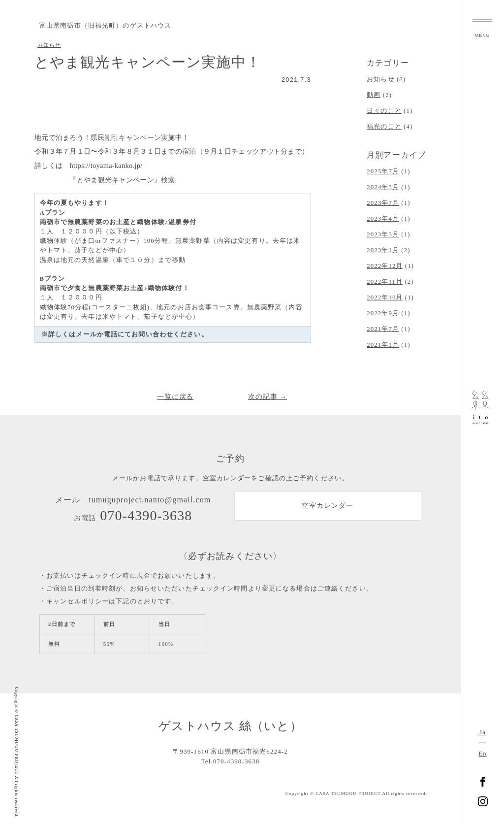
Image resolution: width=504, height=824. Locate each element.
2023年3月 (383, 234)
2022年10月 (385, 297)
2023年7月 (383, 203)
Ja (483, 732)
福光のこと (384, 127)
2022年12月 (385, 266)
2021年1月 (383, 345)
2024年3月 (383, 187)
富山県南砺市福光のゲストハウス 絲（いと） (483, 412)
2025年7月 (383, 171)
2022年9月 (383, 313)
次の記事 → (268, 397)
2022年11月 (385, 282)
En (482, 754)
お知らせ (49, 45)
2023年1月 (383, 250)
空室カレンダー (328, 508)
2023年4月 (383, 219)
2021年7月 (383, 329)
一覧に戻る (176, 397)
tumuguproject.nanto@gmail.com (150, 500)
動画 (374, 95)
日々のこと (384, 111)
